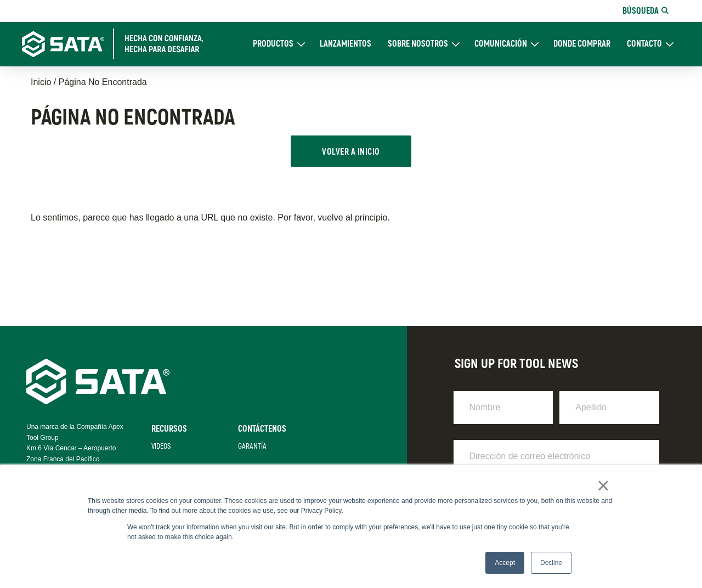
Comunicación (501, 44)
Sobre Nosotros (418, 44)
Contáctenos (262, 429)
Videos (161, 446)
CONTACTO (644, 44)
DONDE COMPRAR (582, 44)
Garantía (252, 446)
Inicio (41, 82)
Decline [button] (551, 563)
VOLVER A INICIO (351, 152)
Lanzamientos (346, 44)
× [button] (603, 485)
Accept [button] (505, 563)
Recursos (169, 429)
